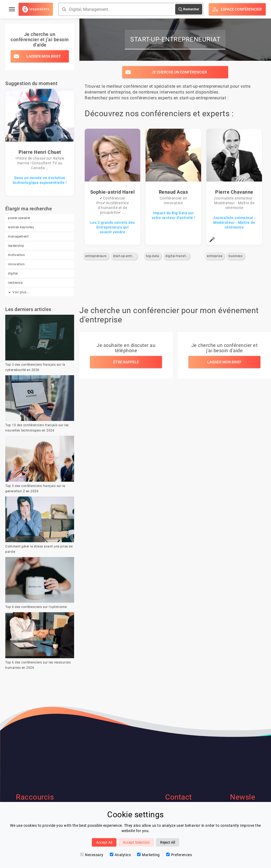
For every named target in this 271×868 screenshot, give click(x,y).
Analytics (120, 855)
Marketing (148, 855)
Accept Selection (136, 842)
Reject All (168, 842)
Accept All (104, 842)
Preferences (179, 855)
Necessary (92, 855)
